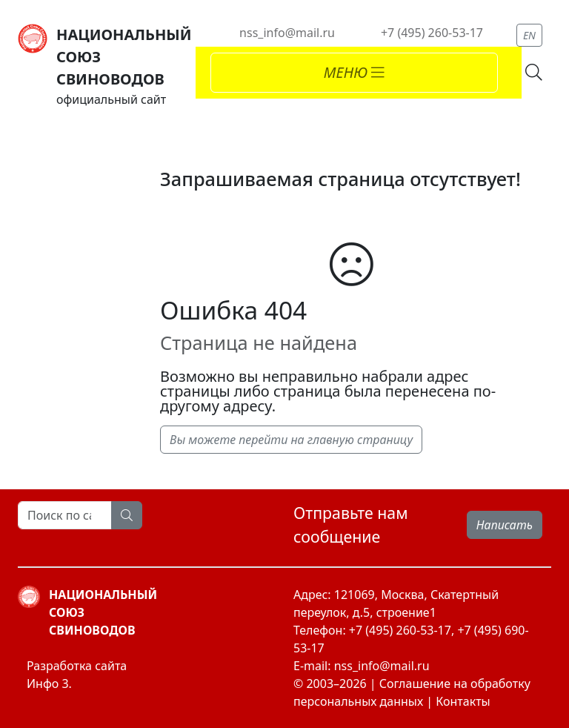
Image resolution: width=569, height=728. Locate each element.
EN (529, 35)
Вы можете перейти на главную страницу (291, 440)
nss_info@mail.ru (287, 33)
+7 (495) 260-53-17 (432, 33)
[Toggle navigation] (354, 73)
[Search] (65, 515)
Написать (505, 525)
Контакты (463, 701)
